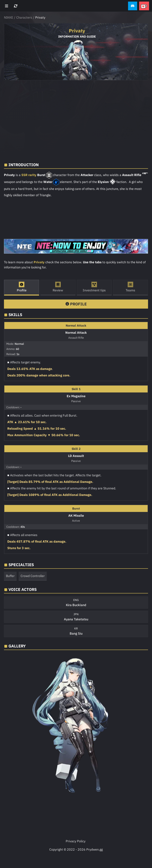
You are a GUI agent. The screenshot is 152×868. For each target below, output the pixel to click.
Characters (24, 17)
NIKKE (9, 17)
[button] (133, 6)
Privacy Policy (76, 841)
